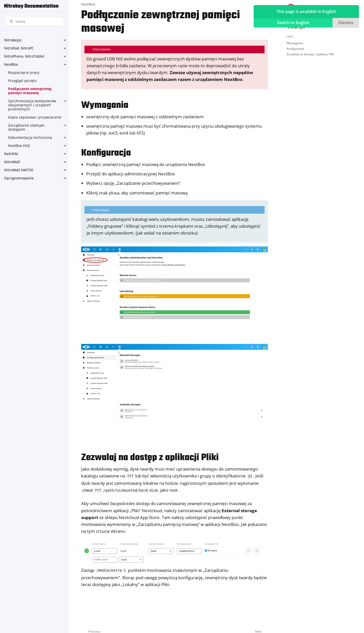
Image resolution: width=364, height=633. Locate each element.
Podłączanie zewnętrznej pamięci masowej (30, 91)
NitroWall (12, 162)
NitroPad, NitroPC (19, 48)
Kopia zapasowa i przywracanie (35, 117)
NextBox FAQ (19, 146)
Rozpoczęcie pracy (24, 72)
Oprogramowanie (19, 178)
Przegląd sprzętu (22, 81)
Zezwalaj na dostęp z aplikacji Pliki (310, 54)
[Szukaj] (34, 21)
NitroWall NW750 (19, 170)
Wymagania (295, 43)
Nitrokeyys (13, 40)
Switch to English (293, 23)
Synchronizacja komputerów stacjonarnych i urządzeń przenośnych (32, 105)
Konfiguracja (295, 49)
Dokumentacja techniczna (30, 137)
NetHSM (11, 154)
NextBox (11, 64)
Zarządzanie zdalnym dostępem (26, 127)
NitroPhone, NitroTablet (24, 56)
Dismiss (346, 23)
